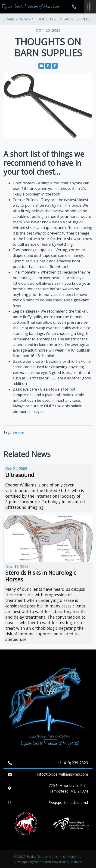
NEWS (25, 19)
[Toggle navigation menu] (90, 7)
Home (9, 19)
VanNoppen (43, 862)
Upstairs (75, 862)
